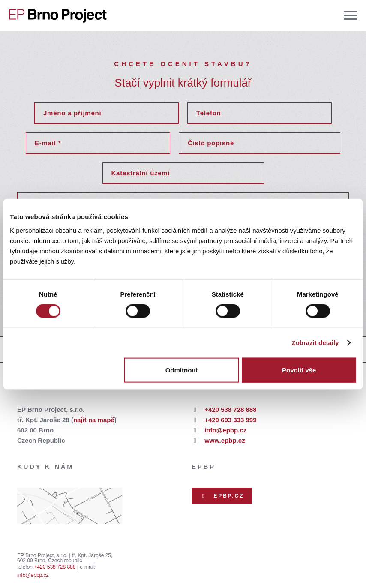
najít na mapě (94, 420)
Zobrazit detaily (315, 343)
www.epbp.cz (225, 440)
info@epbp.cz (225, 430)
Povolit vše (299, 370)
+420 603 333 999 (230, 420)
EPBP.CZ (222, 496)
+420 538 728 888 (230, 409)
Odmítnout (182, 370)
